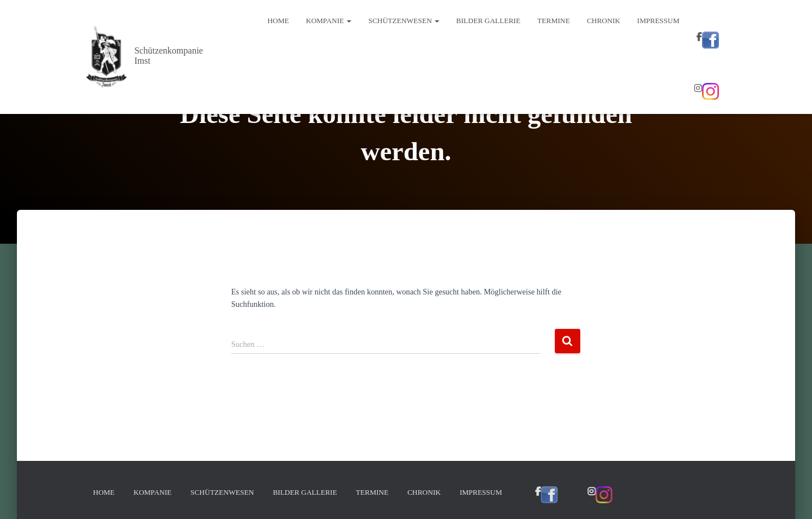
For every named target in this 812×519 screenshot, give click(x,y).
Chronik (604, 21)
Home (278, 21)
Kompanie (329, 21)
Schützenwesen (404, 21)
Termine (554, 21)
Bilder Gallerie (488, 21)
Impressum (658, 21)
